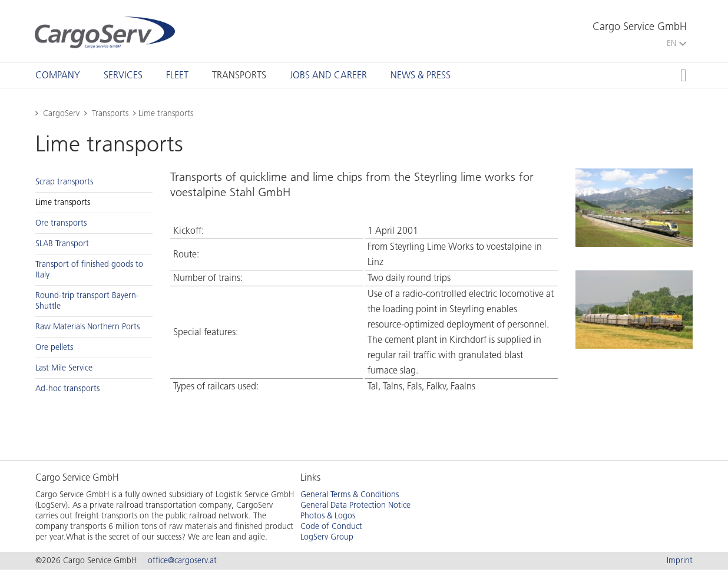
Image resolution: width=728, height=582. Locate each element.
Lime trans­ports (63, 202)
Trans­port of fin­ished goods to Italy (89, 269)
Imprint (680, 560)
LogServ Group (327, 537)
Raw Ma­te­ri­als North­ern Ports (87, 327)
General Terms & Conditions (350, 495)
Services (123, 75)
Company (58, 75)
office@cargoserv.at (182, 560)
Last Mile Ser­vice (64, 368)
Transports (239, 75)
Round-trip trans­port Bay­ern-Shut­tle (87, 301)
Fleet (177, 75)
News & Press (421, 75)
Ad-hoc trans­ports (67, 388)
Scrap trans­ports (64, 182)
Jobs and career (328, 75)
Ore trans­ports (61, 223)
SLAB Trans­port (62, 244)
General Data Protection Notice (355, 505)
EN (676, 43)
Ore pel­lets (54, 347)
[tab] (58, 75)
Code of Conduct (331, 526)
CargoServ (61, 113)
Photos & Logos (328, 516)
